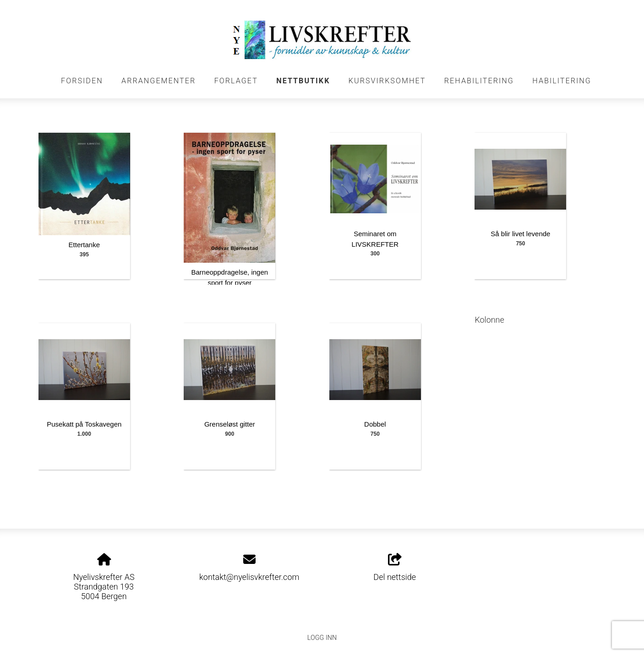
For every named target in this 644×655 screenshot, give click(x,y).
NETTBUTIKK (303, 81)
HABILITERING (562, 81)
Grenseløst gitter (230, 424)
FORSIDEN (82, 81)
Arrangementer (158, 81)
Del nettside (395, 568)
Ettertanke (84, 245)
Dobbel (375, 424)
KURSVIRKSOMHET (387, 81)
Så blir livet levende (520, 234)
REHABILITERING (479, 81)
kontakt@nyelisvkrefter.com (249, 577)
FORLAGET (236, 81)
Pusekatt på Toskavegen (84, 424)
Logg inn (322, 638)
